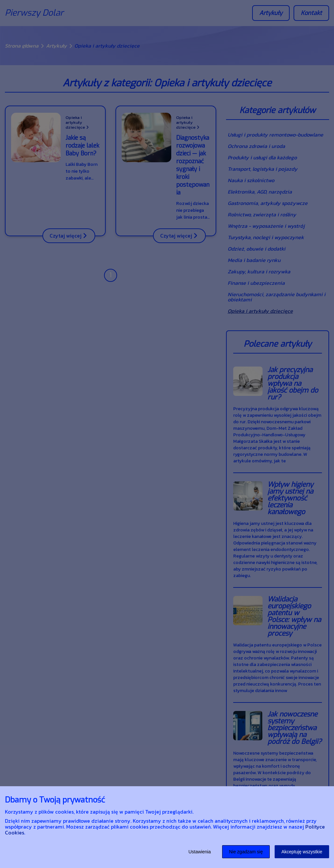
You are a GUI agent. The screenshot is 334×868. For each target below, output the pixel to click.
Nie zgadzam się (246, 852)
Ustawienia (200, 852)
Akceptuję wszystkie (302, 852)
